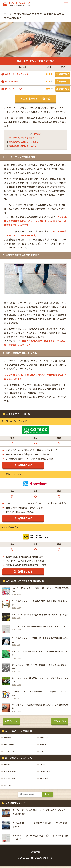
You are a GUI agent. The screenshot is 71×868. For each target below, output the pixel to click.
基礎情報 (8, 739)
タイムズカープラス (14, 89)
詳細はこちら (25, 465)
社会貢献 (8, 788)
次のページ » (59, 723)
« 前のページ (12, 723)
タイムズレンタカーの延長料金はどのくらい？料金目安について (40, 627)
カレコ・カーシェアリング (17, 74)
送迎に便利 (44, 781)
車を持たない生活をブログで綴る (25, 142)
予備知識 (8, 767)
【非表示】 (38, 134)
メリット (43, 746)
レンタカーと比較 (12, 753)
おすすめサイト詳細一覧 (37, 99)
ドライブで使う (11, 774)
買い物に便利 (45, 774)
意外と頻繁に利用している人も (24, 146)
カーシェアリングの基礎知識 (23, 138)
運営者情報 (35, 854)
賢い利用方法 (10, 781)
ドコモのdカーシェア (15, 82)
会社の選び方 (10, 746)
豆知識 (42, 767)
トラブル (43, 753)
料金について (45, 739)
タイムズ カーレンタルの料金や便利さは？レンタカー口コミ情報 (40, 615)
